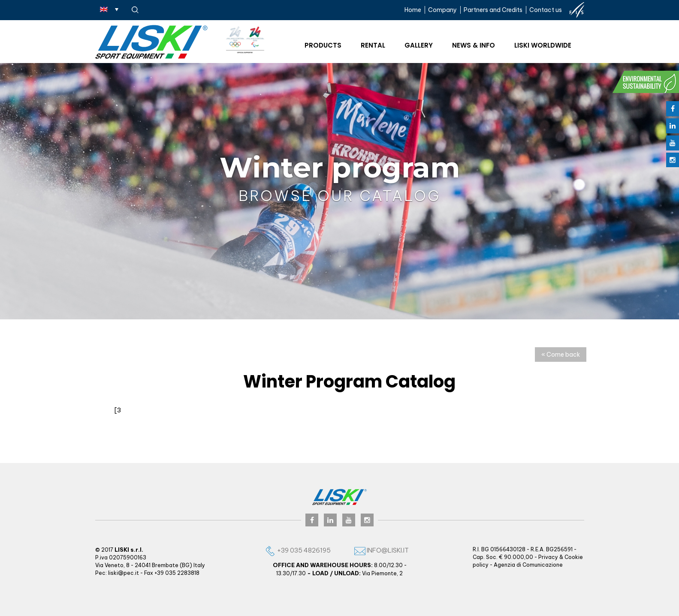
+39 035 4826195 (298, 550)
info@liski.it (382, 550)
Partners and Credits (493, 10)
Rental (373, 45)
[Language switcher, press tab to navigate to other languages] (109, 9)
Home (413, 10)
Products (323, 45)
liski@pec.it (124, 573)
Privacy (548, 557)
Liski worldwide (543, 45)
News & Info (474, 45)
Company (442, 10)
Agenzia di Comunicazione (528, 565)
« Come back (561, 355)
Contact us (546, 10)
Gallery (419, 45)
